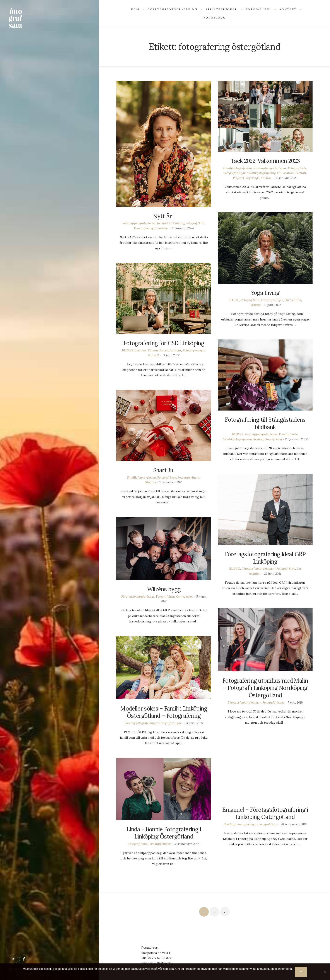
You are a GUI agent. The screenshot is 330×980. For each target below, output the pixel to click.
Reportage (252, 178)
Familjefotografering (237, 168)
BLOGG (234, 300)
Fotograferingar (145, 228)
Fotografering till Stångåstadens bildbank (265, 423)
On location (286, 173)
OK (301, 972)
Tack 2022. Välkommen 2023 (265, 161)
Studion (266, 178)
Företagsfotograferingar (139, 223)
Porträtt (163, 228)
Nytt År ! (164, 216)
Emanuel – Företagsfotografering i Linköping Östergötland (265, 813)
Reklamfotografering (268, 439)
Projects (238, 178)
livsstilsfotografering (261, 173)
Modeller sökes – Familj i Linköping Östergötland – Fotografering (164, 712)
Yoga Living (265, 293)
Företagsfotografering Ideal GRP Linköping (265, 558)
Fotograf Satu (195, 223)
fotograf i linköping (171, 223)
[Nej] (325, 972)
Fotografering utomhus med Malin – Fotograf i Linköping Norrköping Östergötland (265, 688)
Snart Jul (164, 470)
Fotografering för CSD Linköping (164, 343)
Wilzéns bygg (164, 589)
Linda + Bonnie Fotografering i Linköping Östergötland (164, 833)
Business (140, 350)
